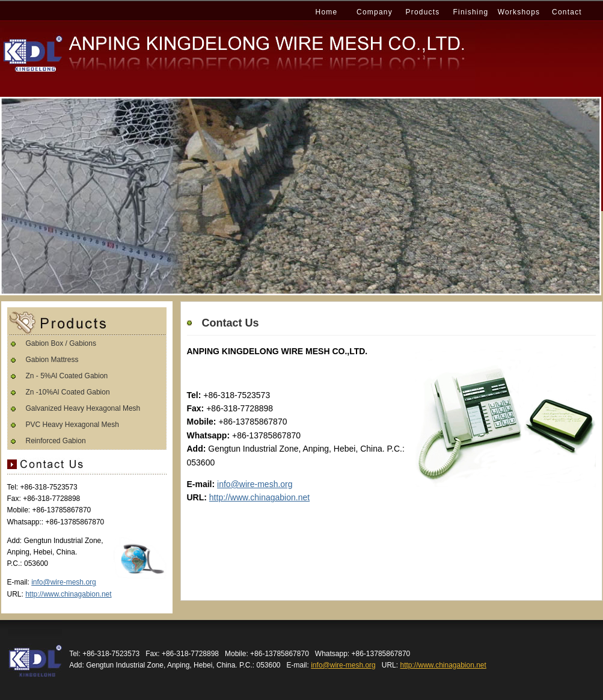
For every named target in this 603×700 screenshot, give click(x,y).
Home (327, 12)
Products (423, 12)
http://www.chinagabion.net (259, 497)
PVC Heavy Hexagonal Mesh (72, 425)
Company (375, 12)
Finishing (471, 12)
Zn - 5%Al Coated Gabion (67, 376)
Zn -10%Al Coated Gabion (68, 392)
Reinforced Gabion (56, 441)
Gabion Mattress (52, 360)
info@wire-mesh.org (255, 484)
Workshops (519, 12)
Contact (567, 12)
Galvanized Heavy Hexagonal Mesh (83, 408)
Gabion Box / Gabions (61, 343)
